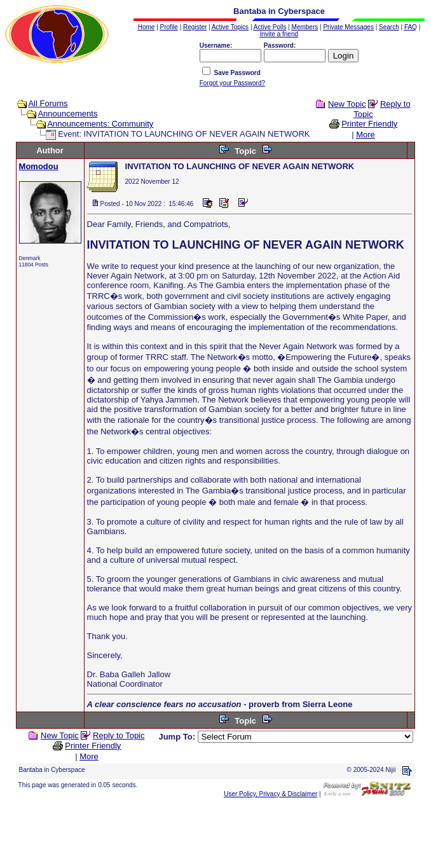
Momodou (39, 166)
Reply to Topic (119, 735)
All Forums (48, 103)
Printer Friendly (369, 124)
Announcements (67, 114)
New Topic (347, 104)
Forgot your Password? (232, 83)
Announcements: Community (100, 124)
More (366, 134)
